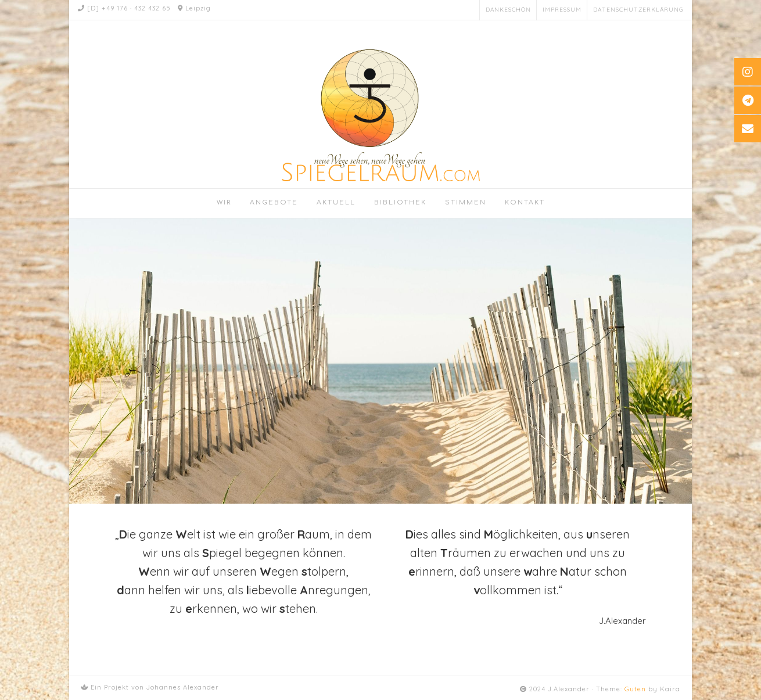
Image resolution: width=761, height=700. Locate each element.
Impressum (562, 10)
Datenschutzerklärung (638, 10)
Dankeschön (508, 10)
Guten (635, 689)
